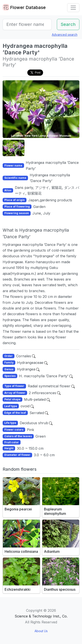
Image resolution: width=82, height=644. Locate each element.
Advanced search (65, 35)
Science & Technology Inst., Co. (41, 616)
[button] (14, 148)
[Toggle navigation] (73, 8)
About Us (41, 631)
